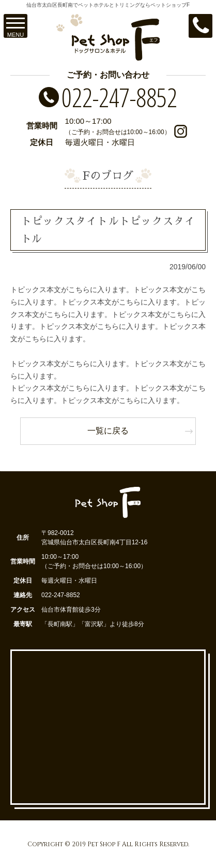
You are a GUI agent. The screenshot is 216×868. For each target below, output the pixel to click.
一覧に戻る (108, 431)
